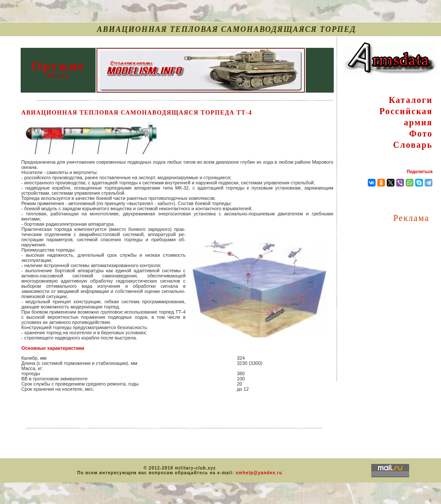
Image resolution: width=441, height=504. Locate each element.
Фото (421, 134)
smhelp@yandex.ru (259, 473)
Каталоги (411, 100)
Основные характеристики (53, 348)
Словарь (413, 145)
